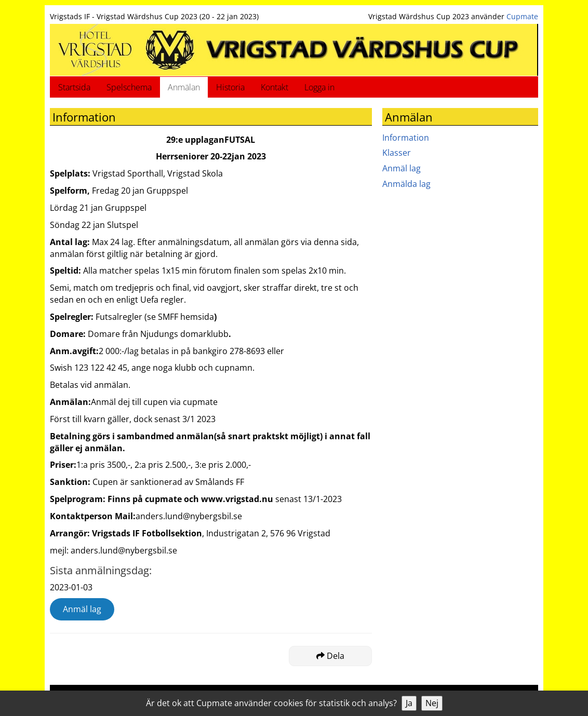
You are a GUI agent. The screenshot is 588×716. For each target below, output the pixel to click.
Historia (230, 87)
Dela (330, 656)
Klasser (397, 153)
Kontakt (275, 87)
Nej (432, 703)
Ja (409, 703)
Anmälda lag (406, 184)
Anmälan (184, 87)
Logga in (319, 87)
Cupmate (522, 16)
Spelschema (129, 87)
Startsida (74, 87)
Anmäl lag (82, 609)
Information (406, 138)
